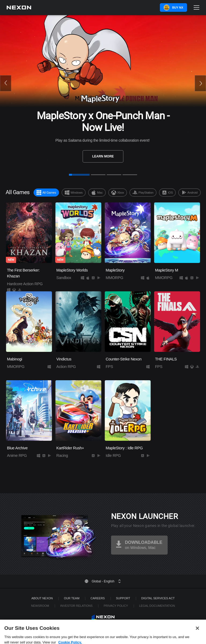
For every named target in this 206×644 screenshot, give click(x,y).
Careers (98, 598)
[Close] (197, 633)
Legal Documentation (157, 606)
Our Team (72, 598)
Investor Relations (76, 606)
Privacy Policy (116, 606)
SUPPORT (123, 598)
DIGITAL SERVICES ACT (158, 598)
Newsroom (40, 606)
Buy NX (178, 7)
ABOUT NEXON (42, 598)
